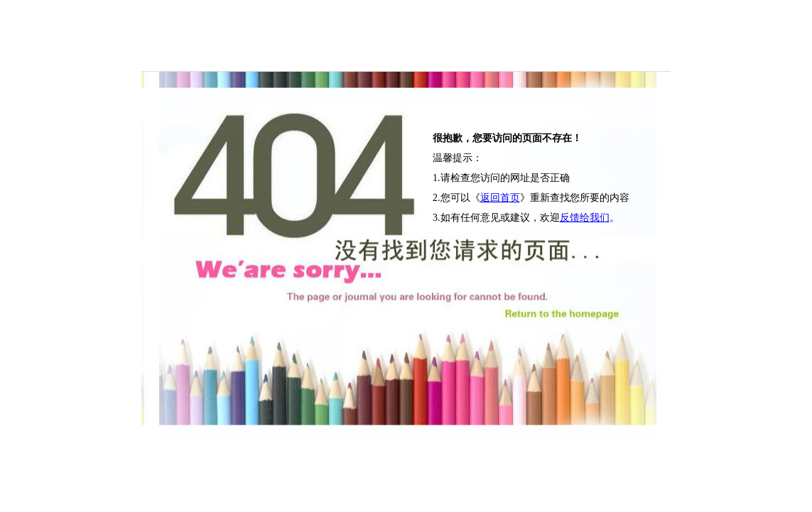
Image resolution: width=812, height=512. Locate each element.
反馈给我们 (585, 218)
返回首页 (500, 198)
